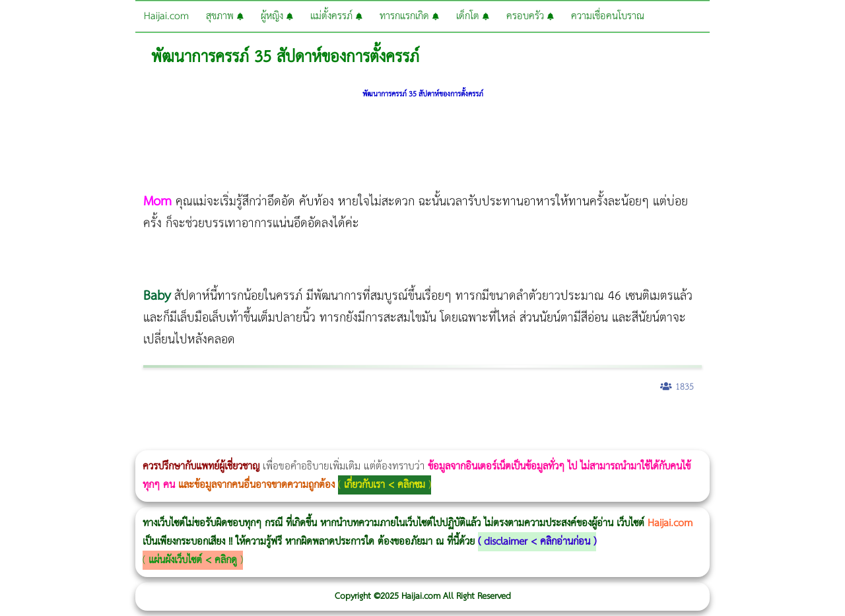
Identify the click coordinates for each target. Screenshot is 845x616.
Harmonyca (832, 422)
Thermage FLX (467, 422)
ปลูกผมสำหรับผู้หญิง (710, 422)
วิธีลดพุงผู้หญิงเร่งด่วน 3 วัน (187, 422)
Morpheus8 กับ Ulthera (202, 422)
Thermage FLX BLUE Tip (234, 441)
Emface (216, 441)
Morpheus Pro (346, 422)
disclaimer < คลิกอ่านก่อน (537, 542)
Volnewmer (186, 441)
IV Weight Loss (426, 422)
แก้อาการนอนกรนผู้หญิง (133, 422)
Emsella (357, 422)
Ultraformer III (208, 441)
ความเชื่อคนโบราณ (608, 16)
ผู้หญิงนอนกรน (66, 422)
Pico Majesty (787, 422)
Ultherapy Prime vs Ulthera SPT (561, 422)
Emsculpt (371, 422)
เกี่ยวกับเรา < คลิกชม (385, 485)
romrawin (405, 422)
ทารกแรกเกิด (409, 16)
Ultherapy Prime (227, 441)
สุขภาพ (225, 16)
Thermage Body (332, 422)
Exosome (828, 422)
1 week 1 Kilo (592, 422)
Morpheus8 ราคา (544, 422)
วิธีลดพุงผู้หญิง (235, 422)
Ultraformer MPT (212, 441)
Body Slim (191, 422)
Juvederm (818, 422)
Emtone (588, 422)
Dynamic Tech (519, 422)
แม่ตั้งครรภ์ (336, 16)
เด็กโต (473, 16)
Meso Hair (696, 422)
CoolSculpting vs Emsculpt (243, 422)
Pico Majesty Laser (791, 422)
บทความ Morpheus (391, 422)
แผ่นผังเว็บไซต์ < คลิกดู (193, 560)
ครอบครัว (530, 16)
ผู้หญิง (277, 16)
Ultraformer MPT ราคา (491, 422)
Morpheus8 (180, 422)
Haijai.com (166, 16)
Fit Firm (649, 422)
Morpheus (196, 441)
